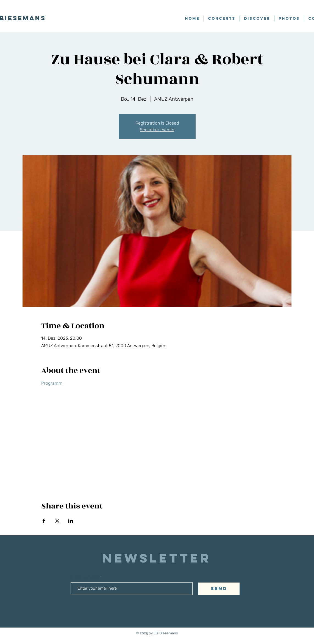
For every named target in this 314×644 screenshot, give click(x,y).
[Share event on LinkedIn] (71, 521)
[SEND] (219, 589)
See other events (157, 130)
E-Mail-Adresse (85, 578)
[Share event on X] (57, 521)
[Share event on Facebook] (44, 521)
